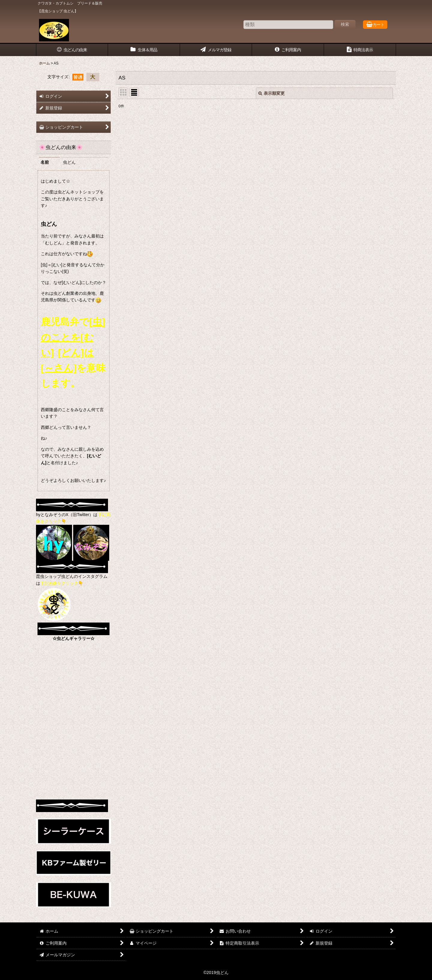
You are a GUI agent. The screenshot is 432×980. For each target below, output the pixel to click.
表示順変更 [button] (271, 93)
